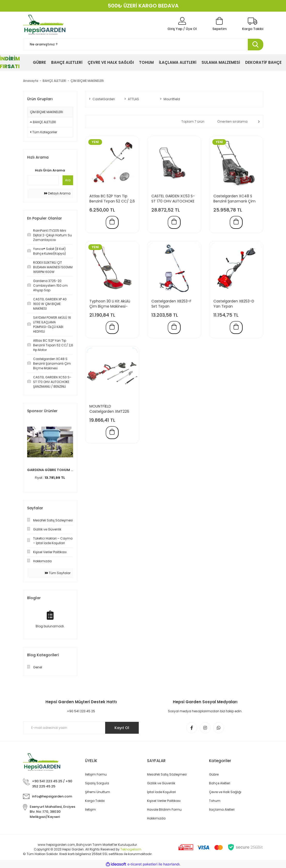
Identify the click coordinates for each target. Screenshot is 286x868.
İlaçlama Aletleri (222, 810)
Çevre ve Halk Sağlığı (225, 792)
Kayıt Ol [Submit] (122, 728)
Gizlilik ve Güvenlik (161, 783)
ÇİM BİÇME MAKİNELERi (87, 81)
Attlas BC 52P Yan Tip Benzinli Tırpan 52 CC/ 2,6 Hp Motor (112, 199)
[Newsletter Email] (81, 728)
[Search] (143, 45)
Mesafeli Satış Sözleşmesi (167, 774)
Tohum (215, 801)
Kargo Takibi (95, 801)
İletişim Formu (96, 774)
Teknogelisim (131, 849)
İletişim (90, 810)
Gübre (214, 774)
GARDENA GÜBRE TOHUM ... (50, 470)
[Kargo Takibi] (253, 24)
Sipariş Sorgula (97, 783)
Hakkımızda (156, 818)
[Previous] (28, 453)
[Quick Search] (43, 180)
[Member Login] (182, 24)
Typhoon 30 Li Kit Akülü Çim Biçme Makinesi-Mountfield (110, 304)
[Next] (72, 453)
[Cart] (219, 24)
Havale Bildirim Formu (164, 810)
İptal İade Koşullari (161, 792)
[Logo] (45, 25)
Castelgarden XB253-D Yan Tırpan (234, 304)
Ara (68, 180)
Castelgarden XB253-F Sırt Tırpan (171, 304)
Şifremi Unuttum (98, 792)
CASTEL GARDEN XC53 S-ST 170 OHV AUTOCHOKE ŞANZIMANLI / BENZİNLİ (173, 199)
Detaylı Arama (57, 193)
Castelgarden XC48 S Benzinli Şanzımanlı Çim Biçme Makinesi (234, 199)
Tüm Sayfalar (58, 573)
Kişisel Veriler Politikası (164, 801)
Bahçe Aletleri (220, 783)
